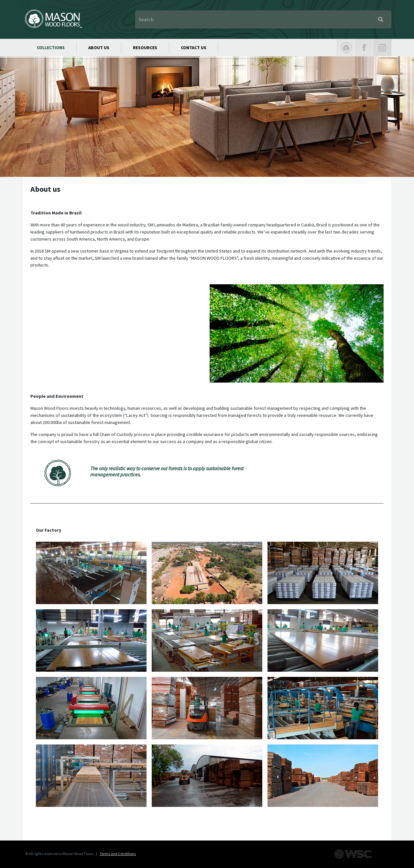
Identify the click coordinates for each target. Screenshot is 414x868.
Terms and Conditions (118, 854)
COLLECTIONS (51, 48)
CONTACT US (194, 48)
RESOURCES (145, 48)
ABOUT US (99, 48)
